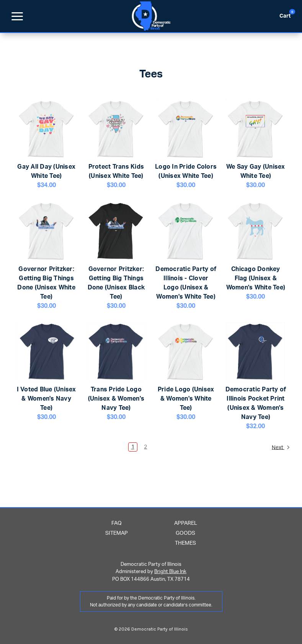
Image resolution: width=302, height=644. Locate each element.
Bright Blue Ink (170, 572)
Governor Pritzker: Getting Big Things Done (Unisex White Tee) (46, 283)
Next (281, 447)
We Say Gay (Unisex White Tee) (256, 171)
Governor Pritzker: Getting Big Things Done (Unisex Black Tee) (116, 283)
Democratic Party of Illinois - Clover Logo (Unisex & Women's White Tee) (186, 283)
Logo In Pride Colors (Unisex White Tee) (186, 171)
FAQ (117, 523)
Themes (185, 543)
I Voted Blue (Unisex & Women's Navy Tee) (47, 399)
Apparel (186, 523)
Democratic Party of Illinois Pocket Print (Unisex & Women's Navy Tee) (256, 403)
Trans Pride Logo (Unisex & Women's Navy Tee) (116, 399)
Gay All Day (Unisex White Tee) (46, 171)
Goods (185, 533)
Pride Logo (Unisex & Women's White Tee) (186, 399)
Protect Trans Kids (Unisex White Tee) (116, 171)
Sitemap (117, 533)
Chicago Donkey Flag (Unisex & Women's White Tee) (256, 278)
